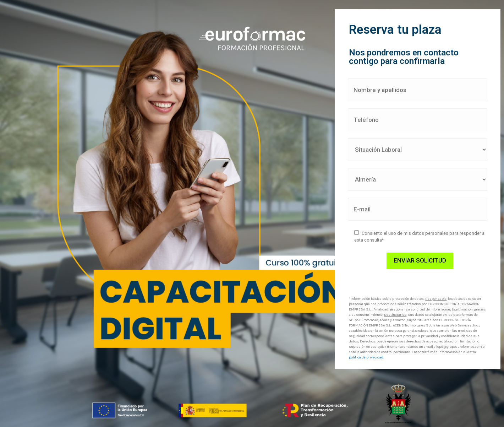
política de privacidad (366, 357)
